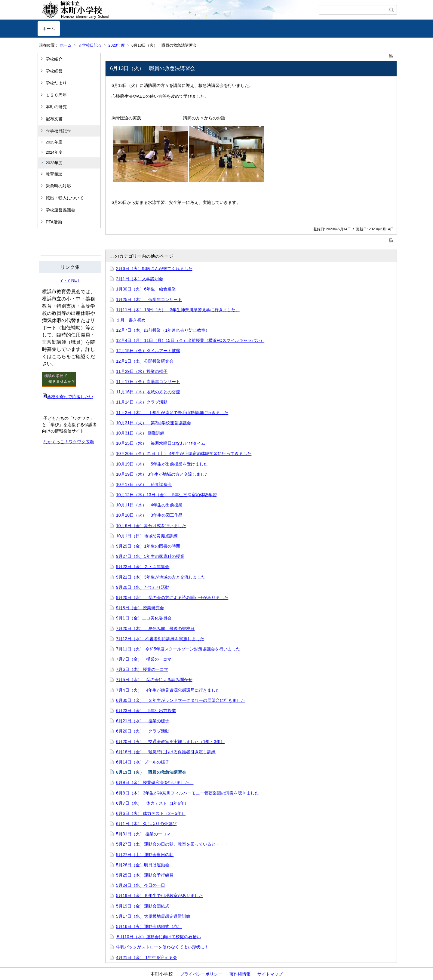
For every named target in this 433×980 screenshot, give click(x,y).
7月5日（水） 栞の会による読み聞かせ (154, 680)
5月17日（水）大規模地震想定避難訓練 (153, 916)
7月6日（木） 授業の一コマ (142, 669)
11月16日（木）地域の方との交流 (148, 392)
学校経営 (54, 71)
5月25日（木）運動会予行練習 (145, 875)
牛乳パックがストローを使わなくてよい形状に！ (162, 947)
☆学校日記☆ (90, 45)
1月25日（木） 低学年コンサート (149, 300)
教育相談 (54, 174)
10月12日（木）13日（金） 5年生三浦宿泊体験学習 (166, 495)
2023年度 (117, 45)
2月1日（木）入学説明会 (140, 279)
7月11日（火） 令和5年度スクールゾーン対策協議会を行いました (178, 649)
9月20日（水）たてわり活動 (143, 587)
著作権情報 (240, 974)
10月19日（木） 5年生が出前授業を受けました (162, 464)
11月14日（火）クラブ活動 (142, 402)
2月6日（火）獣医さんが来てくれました (154, 269)
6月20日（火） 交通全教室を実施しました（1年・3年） (170, 742)
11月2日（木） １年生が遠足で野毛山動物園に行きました (172, 413)
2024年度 (54, 152)
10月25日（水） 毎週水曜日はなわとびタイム (161, 443)
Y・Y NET (70, 280)
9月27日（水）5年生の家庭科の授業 (150, 556)
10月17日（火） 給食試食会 (144, 484)
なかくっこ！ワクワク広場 (69, 442)
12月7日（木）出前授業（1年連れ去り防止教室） (163, 330)
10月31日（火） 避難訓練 (140, 433)
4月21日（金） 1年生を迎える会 (147, 957)
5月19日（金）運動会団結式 (143, 906)
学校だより (56, 83)
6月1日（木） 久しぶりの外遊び (146, 824)
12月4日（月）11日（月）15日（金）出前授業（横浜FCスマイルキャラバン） (190, 340)
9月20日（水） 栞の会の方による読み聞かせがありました (172, 598)
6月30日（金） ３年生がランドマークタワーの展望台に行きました (181, 700)
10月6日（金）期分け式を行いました (151, 526)
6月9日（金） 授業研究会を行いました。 (155, 782)
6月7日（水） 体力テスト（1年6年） (152, 803)
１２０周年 (56, 95)
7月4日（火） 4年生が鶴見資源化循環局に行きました (168, 690)
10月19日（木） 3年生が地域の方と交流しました (163, 474)
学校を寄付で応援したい (68, 397)
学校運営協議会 (60, 210)
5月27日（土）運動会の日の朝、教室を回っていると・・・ (172, 844)
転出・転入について (65, 198)
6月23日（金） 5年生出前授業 (146, 711)
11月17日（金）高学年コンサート (148, 382)
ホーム (49, 29)
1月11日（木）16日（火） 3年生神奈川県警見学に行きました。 (178, 310)
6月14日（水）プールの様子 (143, 762)
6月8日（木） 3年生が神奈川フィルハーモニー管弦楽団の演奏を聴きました (187, 793)
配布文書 (54, 119)
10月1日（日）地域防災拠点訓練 (147, 536)
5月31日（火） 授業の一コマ (143, 834)
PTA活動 (54, 222)
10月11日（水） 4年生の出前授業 (149, 505)
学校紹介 (54, 59)
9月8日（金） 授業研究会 (140, 608)
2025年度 (54, 142)
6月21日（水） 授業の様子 (143, 721)
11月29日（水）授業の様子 (142, 371)
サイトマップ (270, 974)
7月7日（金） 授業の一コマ (144, 659)
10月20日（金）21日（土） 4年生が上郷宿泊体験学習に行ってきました (184, 453)
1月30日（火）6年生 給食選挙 (146, 289)
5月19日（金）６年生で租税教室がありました (160, 896)
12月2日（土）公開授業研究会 (145, 361)
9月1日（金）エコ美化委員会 (144, 618)
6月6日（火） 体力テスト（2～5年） (151, 813)
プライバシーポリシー (201, 974)
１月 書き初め (131, 320)
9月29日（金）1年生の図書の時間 (148, 546)
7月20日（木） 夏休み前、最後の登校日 (155, 628)
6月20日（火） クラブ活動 (143, 731)
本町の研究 (56, 107)
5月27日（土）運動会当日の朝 (145, 855)
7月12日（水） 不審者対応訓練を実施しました (160, 639)
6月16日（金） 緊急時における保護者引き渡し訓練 (166, 752)
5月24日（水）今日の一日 (141, 885)
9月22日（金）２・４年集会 (143, 567)
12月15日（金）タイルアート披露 (148, 351)
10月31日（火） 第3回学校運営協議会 (154, 423)
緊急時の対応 (58, 186)
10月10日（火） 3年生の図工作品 (149, 515)
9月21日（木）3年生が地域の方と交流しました (161, 577)
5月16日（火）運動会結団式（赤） (149, 926)
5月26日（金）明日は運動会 (143, 865)
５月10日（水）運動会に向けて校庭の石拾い (158, 937)
